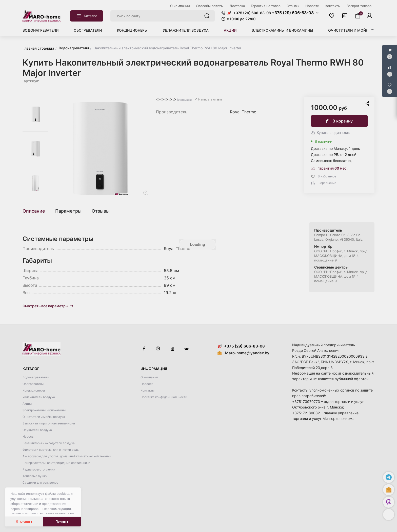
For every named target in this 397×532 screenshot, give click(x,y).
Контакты (147, 390)
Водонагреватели (41, 30)
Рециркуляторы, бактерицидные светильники (56, 463)
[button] (389, 515)
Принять (62, 521)
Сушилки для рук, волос (40, 483)
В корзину (340, 121)
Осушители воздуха (37, 430)
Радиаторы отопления (39, 469)
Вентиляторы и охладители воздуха (49, 443)
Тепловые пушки (35, 476)
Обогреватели (88, 30)
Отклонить (24, 521)
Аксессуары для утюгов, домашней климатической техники (67, 456)
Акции (230, 30)
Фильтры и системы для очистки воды (51, 450)
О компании (149, 377)
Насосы (28, 436)
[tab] (36, 211)
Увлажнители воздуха (186, 30)
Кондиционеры (132, 30)
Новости (147, 384)
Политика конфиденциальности (164, 397)
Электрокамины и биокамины (282, 30)
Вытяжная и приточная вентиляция (49, 423)
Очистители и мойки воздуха (359, 30)
